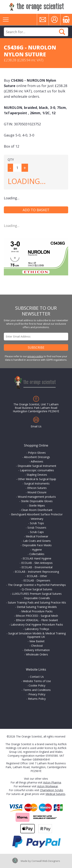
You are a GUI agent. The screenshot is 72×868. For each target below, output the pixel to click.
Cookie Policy (37, 685)
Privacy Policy (37, 694)
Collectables (37, 554)
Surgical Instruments (37, 483)
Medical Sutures (55, 794)
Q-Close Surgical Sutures (37, 589)
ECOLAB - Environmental (37, 567)
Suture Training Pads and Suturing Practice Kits (37, 602)
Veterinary (37, 519)
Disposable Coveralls (37, 598)
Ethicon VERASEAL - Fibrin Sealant (37, 620)
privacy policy (35, 356)
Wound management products (37, 497)
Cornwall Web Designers (46, 861)
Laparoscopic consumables (37, 470)
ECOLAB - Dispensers (37, 580)
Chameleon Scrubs (52, 790)
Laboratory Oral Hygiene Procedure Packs (37, 625)
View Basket (37, 641)
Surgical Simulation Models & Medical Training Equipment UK (37, 635)
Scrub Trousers (37, 528)
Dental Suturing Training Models (37, 607)
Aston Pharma (52, 782)
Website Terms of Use (37, 681)
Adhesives (37, 461)
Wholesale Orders (37, 654)
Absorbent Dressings (37, 457)
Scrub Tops (37, 523)
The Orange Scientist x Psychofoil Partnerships (37, 585)
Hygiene (37, 550)
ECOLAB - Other (37, 576)
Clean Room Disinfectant (37, 510)
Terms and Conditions (37, 690)
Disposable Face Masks (37, 545)
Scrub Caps (37, 532)
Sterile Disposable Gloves (37, 501)
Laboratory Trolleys (37, 629)
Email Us (36, 426)
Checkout (37, 646)
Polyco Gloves (37, 453)
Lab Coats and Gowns (37, 541)
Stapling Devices (37, 475)
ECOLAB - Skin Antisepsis (37, 563)
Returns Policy (37, 699)
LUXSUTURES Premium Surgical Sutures (37, 594)
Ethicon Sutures (37, 488)
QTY (11, 160)
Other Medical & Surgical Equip (37, 479)
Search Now (62, 32)
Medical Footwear (37, 536)
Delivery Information (37, 650)
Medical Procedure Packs (37, 611)
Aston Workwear (48, 786)
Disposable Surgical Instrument (37, 466)
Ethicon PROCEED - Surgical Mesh (37, 616)
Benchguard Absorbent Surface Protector (37, 514)
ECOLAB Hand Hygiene (37, 558)
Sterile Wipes (37, 505)
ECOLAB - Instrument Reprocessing (37, 572)
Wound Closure (37, 492)
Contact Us (37, 677)
